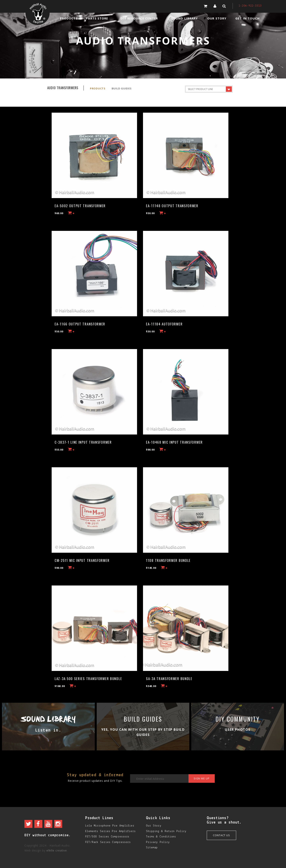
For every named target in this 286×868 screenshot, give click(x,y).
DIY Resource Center (139, 18)
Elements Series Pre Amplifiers (110, 831)
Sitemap (152, 848)
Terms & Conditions (161, 837)
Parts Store (97, 18)
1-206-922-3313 (250, 6)
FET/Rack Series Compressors (108, 842)
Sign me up (201, 779)
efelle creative (57, 850)
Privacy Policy (158, 842)
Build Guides (122, 88)
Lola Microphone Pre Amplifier (110, 826)
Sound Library (185, 18)
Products (69, 18)
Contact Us (221, 835)
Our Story (217, 18)
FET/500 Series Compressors (107, 837)
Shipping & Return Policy (166, 831)
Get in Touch (247, 18)
